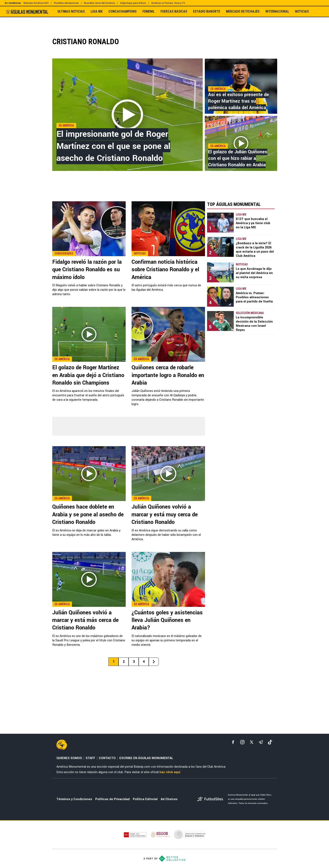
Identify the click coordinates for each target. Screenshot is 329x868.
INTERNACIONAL (277, 12)
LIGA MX (97, 12)
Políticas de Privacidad (112, 799)
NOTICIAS (302, 12)
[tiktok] (270, 742)
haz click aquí (170, 772)
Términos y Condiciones (74, 799)
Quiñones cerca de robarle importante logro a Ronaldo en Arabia (168, 375)
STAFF (90, 758)
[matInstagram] (242, 742)
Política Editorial (145, 799)
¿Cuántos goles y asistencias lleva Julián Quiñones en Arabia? (167, 620)
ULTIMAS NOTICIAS (71, 12)
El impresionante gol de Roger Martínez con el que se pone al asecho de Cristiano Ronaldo (113, 146)
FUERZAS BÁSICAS (174, 12)
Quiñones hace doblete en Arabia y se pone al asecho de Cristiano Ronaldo (88, 515)
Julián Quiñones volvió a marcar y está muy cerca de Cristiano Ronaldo (165, 515)
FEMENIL (149, 12)
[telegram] (261, 742)
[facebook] (233, 742)
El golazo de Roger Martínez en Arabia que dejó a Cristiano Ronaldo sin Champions (88, 375)
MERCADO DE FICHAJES (243, 12)
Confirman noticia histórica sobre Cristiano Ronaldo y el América (165, 270)
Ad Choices (169, 799)
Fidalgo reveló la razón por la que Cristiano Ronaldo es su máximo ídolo (87, 270)
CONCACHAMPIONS (123, 12)
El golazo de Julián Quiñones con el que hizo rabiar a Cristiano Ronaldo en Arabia (238, 158)
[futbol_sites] (211, 799)
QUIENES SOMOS (69, 758)
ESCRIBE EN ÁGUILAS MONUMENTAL (146, 758)
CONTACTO (107, 758)
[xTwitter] (252, 742)
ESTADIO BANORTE (207, 12)
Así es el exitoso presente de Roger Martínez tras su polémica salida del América (239, 101)
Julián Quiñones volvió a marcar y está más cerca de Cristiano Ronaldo (85, 620)
